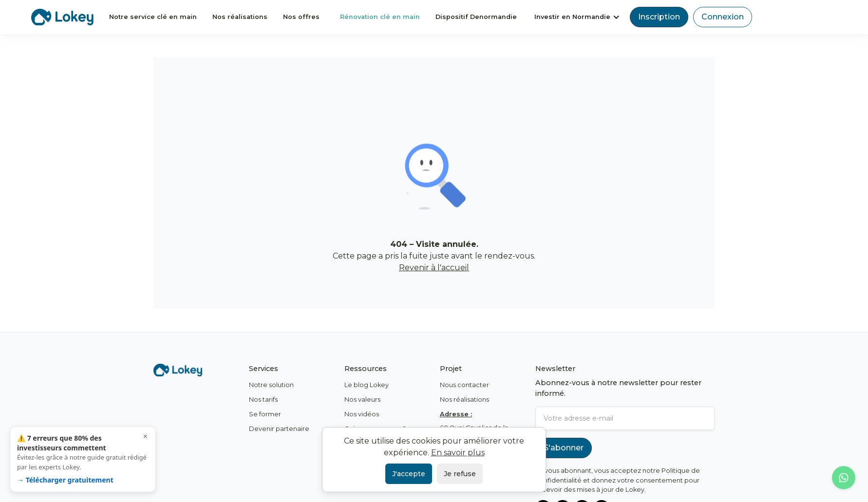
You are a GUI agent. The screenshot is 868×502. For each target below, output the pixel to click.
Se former (265, 414)
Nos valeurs (362, 400)
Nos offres (301, 17)
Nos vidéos (362, 414)
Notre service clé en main (153, 17)
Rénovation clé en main (380, 17)
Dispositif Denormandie (476, 17)
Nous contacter (464, 385)
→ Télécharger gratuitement (65, 480)
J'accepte (409, 474)
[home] (62, 17)
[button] (577, 17)
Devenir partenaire (279, 429)
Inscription (659, 17)
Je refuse (460, 474)
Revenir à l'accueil (434, 268)
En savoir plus (458, 453)
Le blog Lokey (367, 385)
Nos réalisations (240, 17)
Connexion (723, 17)
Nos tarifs (263, 400)
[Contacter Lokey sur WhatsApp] (844, 478)
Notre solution (271, 385)
